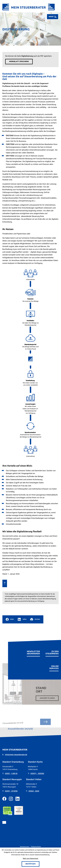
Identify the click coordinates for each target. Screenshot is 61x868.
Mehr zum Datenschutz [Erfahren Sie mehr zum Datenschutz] (30, 859)
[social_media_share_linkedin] (22, 618)
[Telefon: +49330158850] (11, 773)
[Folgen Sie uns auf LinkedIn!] (18, 798)
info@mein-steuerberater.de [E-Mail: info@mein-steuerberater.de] (16, 754)
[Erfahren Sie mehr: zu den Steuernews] (52, 650)
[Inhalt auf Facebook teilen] (10, 618)
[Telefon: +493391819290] (11, 790)
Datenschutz (36, 846)
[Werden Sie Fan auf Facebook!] (4, 798)
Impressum (24, 846)
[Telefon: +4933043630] (34, 790)
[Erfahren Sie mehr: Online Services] (54, 665)
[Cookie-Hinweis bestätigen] (31, 864)
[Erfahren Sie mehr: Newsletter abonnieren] (33, 650)
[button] (19, 62)
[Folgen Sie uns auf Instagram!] (11, 798)
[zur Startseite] (29, 7)
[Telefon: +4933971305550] (37, 773)
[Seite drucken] (35, 618)
